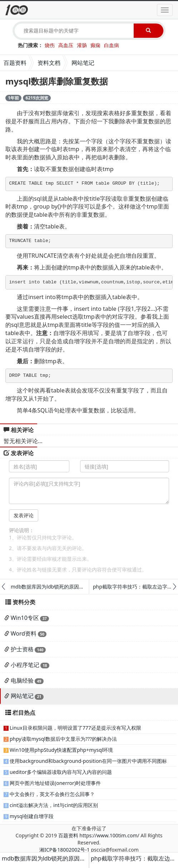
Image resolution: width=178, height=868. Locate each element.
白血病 (112, 45)
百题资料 (15, 63)
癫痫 (95, 45)
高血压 (66, 45)
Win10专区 (25, 618)
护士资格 (22, 649)
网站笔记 (83, 63)
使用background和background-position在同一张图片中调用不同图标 (88, 761)
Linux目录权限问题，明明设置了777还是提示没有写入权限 (75, 728)
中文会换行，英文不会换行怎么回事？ (52, 794)
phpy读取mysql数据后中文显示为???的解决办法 (63, 739)
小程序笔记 (25, 665)
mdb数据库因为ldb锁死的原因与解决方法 (57, 587)
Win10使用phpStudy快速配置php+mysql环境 (61, 750)
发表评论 (24, 515)
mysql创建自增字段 (32, 816)
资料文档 (49, 63)
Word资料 (24, 633)
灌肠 (82, 45)
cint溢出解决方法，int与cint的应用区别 (54, 805)
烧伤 (50, 45)
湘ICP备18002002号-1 (65, 850)
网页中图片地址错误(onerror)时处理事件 (55, 783)
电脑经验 (22, 680)
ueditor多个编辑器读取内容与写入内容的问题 (61, 772)
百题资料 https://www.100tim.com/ (99, 835)
